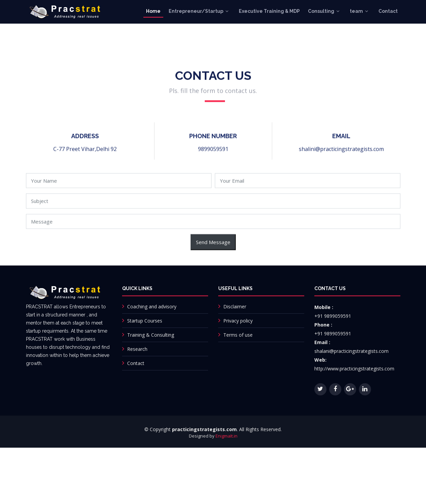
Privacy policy (238, 321)
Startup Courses (145, 321)
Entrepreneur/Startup (196, 11)
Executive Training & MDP (269, 11)
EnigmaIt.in (226, 436)
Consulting (321, 11)
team (356, 11)
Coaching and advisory (152, 306)
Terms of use (238, 335)
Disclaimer (235, 306)
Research (137, 349)
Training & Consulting (151, 335)
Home (153, 11)
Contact (388, 11)
